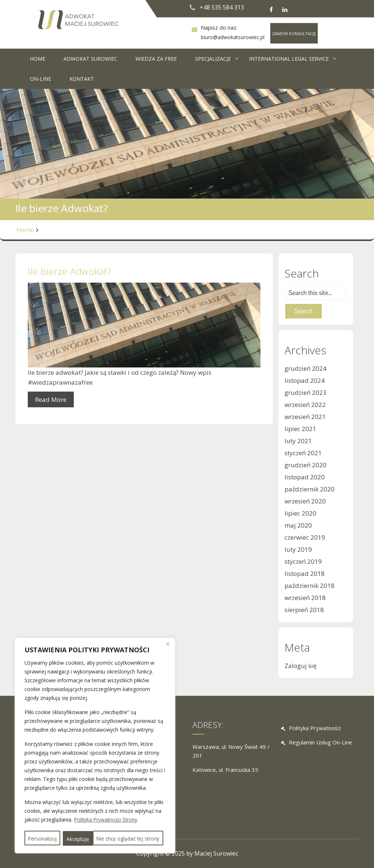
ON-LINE (41, 79)
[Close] (168, 630)
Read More (51, 399)
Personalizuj (49, 824)
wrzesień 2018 (305, 598)
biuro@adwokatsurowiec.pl (233, 37)
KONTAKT (82, 79)
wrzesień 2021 (305, 417)
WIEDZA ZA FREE (156, 59)
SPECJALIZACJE (213, 59)
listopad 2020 (305, 477)
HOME (38, 59)
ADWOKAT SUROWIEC (90, 59)
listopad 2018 (305, 573)
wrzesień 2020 (305, 501)
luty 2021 (298, 441)
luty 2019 (298, 549)
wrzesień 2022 (305, 405)
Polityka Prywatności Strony (107, 806)
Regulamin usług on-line (320, 743)
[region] (95, 739)
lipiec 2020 (300, 513)
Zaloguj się (301, 666)
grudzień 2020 (306, 465)
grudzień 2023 (306, 393)
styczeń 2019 (303, 561)
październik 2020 (310, 489)
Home (25, 230)
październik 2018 (310, 586)
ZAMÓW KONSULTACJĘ (294, 33)
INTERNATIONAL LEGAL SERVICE (289, 59)
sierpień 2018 (304, 610)
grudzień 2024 (306, 368)
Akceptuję (95, 839)
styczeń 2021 (303, 453)
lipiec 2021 (300, 429)
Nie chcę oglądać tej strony (120, 824)
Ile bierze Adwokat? (69, 271)
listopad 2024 (305, 380)
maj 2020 (298, 525)
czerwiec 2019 (305, 537)
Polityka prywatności (315, 728)
